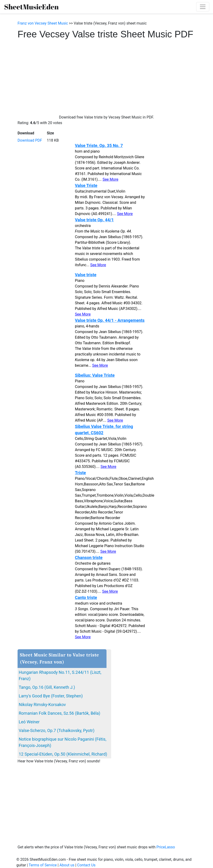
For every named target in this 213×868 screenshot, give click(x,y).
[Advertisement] (106, 75)
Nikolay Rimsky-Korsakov (42, 705)
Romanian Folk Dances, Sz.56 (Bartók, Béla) (59, 713)
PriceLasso (166, 847)
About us (67, 865)
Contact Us (86, 865)
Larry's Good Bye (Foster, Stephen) (51, 696)
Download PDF (30, 140)
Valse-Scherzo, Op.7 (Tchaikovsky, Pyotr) (57, 730)
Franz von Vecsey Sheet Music (43, 23)
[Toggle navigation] (203, 7)
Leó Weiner (29, 722)
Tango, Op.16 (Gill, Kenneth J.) (47, 687)
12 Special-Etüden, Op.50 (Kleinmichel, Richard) (63, 754)
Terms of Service (43, 865)
